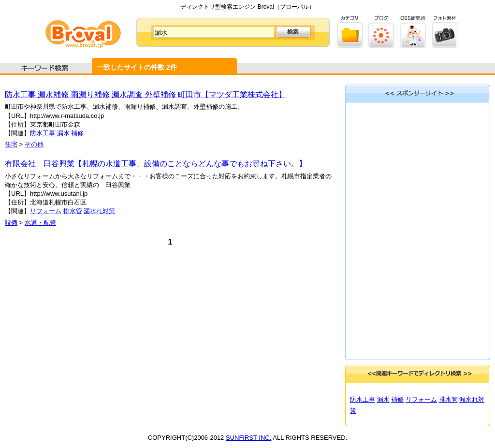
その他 (34, 144)
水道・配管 (40, 223)
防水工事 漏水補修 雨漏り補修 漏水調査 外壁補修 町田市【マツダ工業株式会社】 (146, 94)
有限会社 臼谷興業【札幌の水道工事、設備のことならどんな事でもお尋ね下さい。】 (156, 164)
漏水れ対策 (99, 211)
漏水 (63, 133)
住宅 (11, 144)
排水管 (73, 211)
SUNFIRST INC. (248, 438)
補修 (77, 133)
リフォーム (46, 211)
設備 (11, 223)
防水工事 (43, 133)
